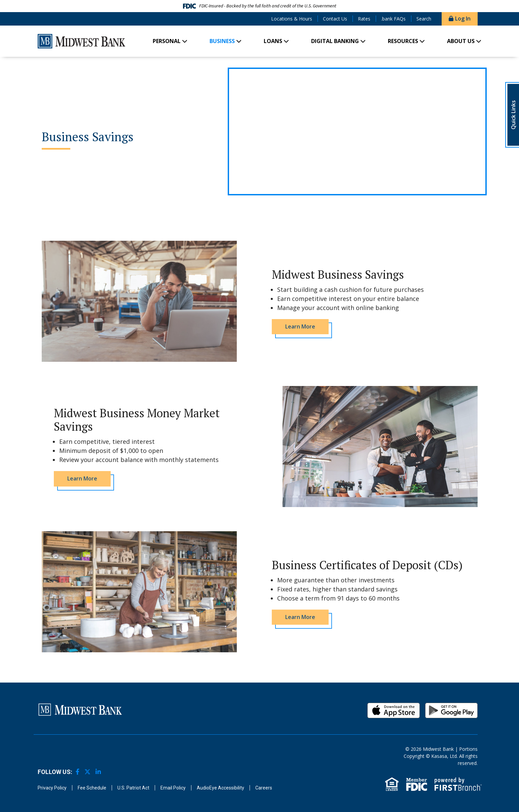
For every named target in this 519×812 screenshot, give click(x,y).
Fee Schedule (92, 788)
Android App (451, 710)
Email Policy (173, 788)
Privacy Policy (52, 788)
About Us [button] (461, 41)
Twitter (87, 772)
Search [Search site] (424, 19)
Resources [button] (403, 41)
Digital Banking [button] (335, 41)
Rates (364, 19)
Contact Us (335, 19)
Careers (264, 788)
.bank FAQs (393, 19)
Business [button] (222, 41)
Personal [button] (167, 41)
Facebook (78, 772)
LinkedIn (98, 772)
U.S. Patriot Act (133, 788)
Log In (463, 18)
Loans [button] (273, 41)
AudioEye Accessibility (220, 788)
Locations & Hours (292, 19)
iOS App (394, 710)
